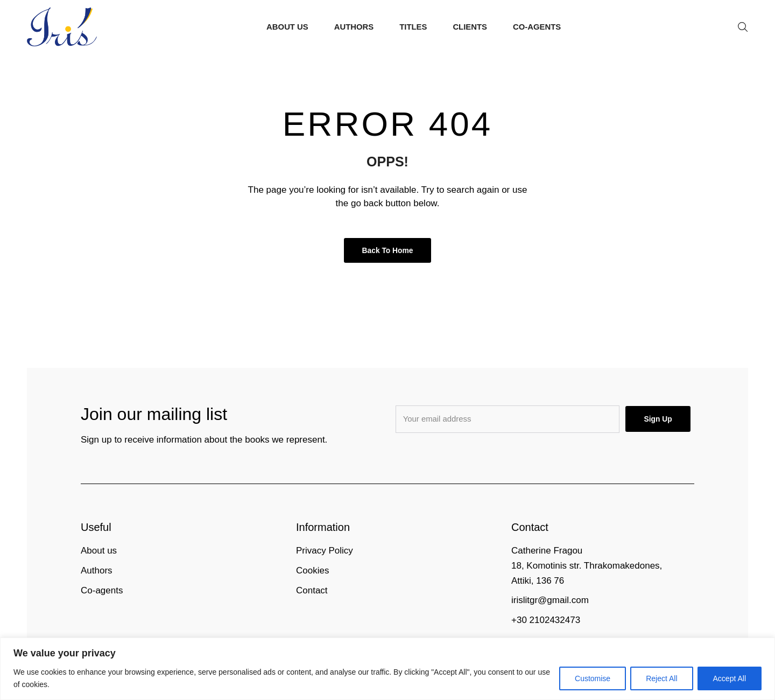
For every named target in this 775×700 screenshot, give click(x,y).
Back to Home (388, 250)
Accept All (730, 678)
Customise (593, 678)
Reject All (661, 678)
